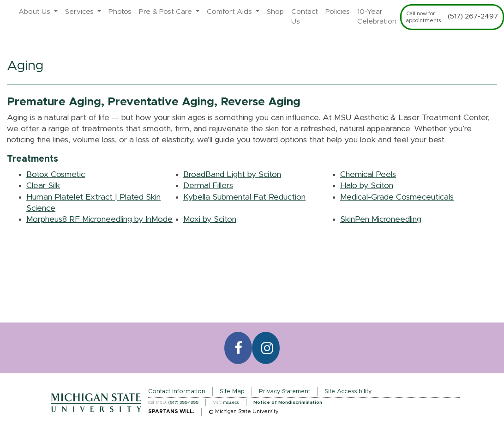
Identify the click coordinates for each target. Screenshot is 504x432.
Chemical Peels (368, 175)
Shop (275, 12)
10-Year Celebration (377, 17)
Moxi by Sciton (210, 219)
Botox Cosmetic (56, 175)
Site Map (232, 392)
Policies (338, 12)
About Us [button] (35, 12)
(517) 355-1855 (183, 402)
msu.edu (231, 402)
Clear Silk (43, 186)
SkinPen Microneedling (381, 219)
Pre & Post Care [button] (166, 12)
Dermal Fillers (208, 186)
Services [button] (80, 12)
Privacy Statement (285, 392)
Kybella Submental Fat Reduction (244, 197)
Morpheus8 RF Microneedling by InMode (99, 219)
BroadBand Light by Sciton (232, 175)
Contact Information (177, 392)
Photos (120, 12)
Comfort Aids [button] (230, 12)
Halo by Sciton (367, 186)
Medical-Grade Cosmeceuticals (397, 197)
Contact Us (305, 17)
